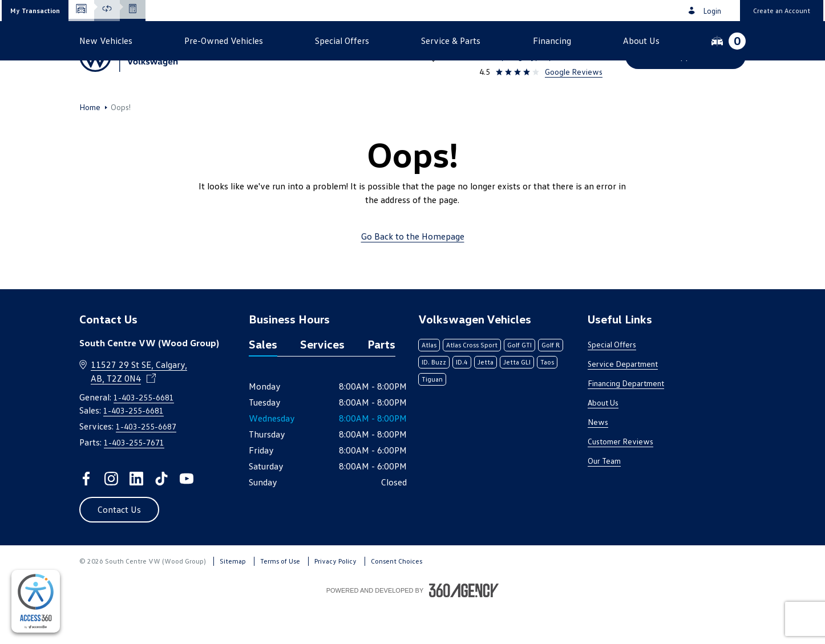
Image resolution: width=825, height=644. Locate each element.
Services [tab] (322, 382)
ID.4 (462, 400)
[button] (35, 11)
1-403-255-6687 (146, 465)
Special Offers (612, 382)
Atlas (429, 383)
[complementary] (36, 601)
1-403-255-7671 (134, 481)
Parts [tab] (381, 382)
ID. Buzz (434, 400)
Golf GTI (519, 383)
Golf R (551, 383)
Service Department (623, 402)
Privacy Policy (335, 599)
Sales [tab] (263, 382)
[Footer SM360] (464, 629)
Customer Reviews (620, 479)
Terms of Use (280, 599)
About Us (603, 441)
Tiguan (432, 417)
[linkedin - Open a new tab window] (136, 517)
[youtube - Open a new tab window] (187, 517)
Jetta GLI (517, 400)
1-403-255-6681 (569, 41)
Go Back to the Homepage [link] (413, 274)
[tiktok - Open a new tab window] (161, 517)
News (598, 460)
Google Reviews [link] (574, 72)
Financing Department (626, 421)
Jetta (486, 400)
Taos (547, 400)
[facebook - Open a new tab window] (86, 517)
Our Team (604, 499)
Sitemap (233, 599)
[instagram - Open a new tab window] (111, 517)
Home (90, 145)
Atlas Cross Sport (472, 383)
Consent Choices (397, 599)
